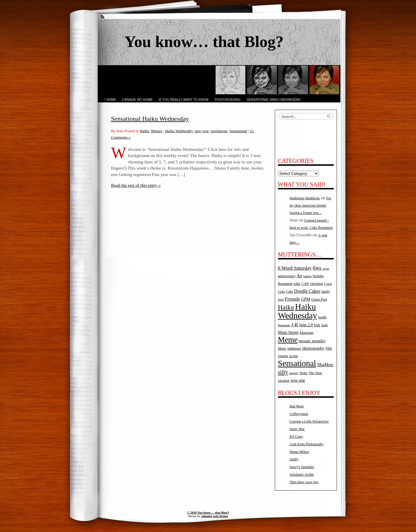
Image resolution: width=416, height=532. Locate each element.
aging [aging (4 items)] (326, 269)
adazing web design (215, 516)
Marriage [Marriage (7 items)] (307, 333)
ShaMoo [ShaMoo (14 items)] (325, 365)
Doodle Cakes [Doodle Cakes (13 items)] (307, 291)
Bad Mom (297, 406)
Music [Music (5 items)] (282, 349)
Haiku (144, 131)
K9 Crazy (296, 437)
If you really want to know (184, 100)
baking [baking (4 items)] (308, 276)
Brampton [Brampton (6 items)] (285, 284)
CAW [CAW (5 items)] (305, 284)
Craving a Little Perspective (309, 421)
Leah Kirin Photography (307, 444)
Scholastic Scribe (302, 475)
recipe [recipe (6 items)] (293, 356)
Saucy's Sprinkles (302, 467)
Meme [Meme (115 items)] (288, 340)
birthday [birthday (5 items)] (318, 276)
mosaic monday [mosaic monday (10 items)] (312, 341)
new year (202, 131)
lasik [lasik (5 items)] (325, 325)
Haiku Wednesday (179, 131)
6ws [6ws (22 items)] (317, 268)
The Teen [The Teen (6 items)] (315, 373)
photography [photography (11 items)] (313, 348)
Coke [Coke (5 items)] (289, 292)
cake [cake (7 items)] (297, 284)
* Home (110, 100)
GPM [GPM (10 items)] (306, 299)
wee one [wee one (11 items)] (298, 380)
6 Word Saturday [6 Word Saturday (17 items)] (295, 268)
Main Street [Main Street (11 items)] (288, 332)
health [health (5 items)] (322, 317)
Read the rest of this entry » (136, 185)
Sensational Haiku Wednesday (274, 100)
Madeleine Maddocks (305, 198)
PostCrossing (228, 100)
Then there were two (304, 482)
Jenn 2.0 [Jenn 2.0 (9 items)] (306, 325)
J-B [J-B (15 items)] (294, 325)
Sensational (238, 131)
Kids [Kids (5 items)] (317, 325)
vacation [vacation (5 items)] (284, 381)
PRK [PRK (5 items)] (329, 349)
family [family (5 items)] (326, 292)
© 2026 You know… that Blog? (208, 512)
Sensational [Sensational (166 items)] (297, 363)
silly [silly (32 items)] (283, 372)
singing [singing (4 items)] (294, 373)
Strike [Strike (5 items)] (303, 373)
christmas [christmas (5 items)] (317, 284)
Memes (157, 131)
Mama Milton (299, 452)
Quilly (294, 459)
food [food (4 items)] (281, 300)
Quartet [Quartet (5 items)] (283, 356)
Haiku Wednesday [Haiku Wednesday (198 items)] (298, 311)
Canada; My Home (137, 100)
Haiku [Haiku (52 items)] (286, 307)
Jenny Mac (297, 429)
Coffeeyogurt (299, 414)
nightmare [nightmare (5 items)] (294, 349)
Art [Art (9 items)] (299, 276)
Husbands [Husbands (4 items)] (284, 325)
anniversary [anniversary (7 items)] (287, 276)
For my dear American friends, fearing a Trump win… (311, 205)
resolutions (219, 131)
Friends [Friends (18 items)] (292, 299)
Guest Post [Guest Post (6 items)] (319, 299)
